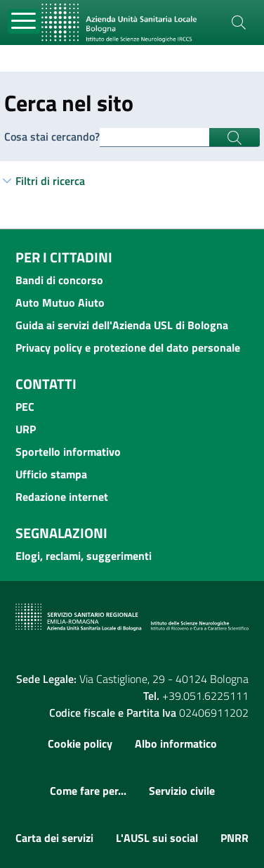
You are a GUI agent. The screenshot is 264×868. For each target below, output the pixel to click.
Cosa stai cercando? (52, 136)
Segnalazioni (61, 533)
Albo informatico (176, 743)
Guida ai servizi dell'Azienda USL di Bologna (122, 325)
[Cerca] (239, 23)
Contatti (46, 384)
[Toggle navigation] (24, 21)
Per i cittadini (64, 257)
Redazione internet (62, 497)
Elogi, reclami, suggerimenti (84, 556)
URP (26, 429)
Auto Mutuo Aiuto (60, 302)
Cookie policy (80, 743)
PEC (25, 407)
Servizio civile (182, 791)
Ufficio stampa (51, 474)
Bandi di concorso (59, 280)
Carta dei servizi (54, 838)
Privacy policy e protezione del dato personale (128, 347)
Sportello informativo (68, 452)
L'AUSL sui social (157, 838)
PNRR (235, 838)
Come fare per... (88, 791)
